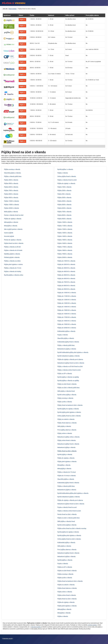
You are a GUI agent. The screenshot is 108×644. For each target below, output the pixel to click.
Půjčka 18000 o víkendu (65, 250)
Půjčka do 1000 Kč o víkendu (66, 261)
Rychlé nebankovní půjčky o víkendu (69, 356)
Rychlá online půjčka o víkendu (67, 525)
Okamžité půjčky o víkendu (66, 338)
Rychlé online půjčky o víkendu (67, 395)
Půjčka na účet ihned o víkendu (67, 571)
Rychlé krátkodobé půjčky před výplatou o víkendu (73, 352)
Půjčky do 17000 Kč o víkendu (67, 317)
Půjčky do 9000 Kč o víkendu (66, 289)
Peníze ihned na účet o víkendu (67, 514)
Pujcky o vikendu (63, 335)
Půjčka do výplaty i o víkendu (66, 183)
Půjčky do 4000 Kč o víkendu (66, 272)
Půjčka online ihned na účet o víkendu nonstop (72, 528)
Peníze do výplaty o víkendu (13, 240)
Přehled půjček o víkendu (12, 257)
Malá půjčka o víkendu (11, 212)
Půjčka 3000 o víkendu (64, 198)
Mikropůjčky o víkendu (64, 469)
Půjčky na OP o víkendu (65, 374)
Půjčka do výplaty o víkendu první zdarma (70, 359)
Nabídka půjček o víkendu (12, 254)
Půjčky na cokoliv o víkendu (66, 419)
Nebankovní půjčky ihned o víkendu (68, 444)
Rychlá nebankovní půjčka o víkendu (69, 497)
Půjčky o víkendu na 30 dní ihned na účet (70, 366)
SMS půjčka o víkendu (64, 546)
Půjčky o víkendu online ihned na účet (69, 370)
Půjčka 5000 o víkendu (11, 183)
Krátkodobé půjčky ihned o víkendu (68, 342)
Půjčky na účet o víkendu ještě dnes (68, 388)
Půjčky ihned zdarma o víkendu (67, 423)
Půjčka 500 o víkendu (64, 194)
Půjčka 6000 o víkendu (11, 187)
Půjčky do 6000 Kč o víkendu (66, 279)
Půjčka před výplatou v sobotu (13, 264)
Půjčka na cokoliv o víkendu (66, 585)
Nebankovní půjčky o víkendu (66, 447)
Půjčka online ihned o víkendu (67, 595)
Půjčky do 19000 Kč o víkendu (67, 324)
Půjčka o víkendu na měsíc (12, 261)
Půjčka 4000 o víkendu (11, 180)
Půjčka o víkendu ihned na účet (67, 180)
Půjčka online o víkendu (65, 592)
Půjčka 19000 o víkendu (65, 254)
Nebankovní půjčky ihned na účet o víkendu (71, 363)
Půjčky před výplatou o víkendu (67, 462)
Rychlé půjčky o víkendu (65, 455)
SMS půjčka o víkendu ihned (66, 521)
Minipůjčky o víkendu (64, 465)
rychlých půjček (92, 625)
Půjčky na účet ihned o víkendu (67, 384)
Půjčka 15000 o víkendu (12, 205)
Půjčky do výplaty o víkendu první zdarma (70, 500)
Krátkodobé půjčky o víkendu (66, 543)
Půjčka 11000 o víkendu (65, 226)
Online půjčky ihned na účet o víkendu (69, 416)
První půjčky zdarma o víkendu (67, 430)
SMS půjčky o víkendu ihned (66, 391)
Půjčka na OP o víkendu (65, 567)
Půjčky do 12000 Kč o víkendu (67, 300)
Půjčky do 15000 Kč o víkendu (67, 310)
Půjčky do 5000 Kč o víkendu (66, 275)
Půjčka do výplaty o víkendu (13, 219)
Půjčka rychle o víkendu (65, 578)
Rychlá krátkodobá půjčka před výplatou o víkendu (73, 493)
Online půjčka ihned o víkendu (67, 176)
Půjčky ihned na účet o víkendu (67, 451)
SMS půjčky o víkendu (64, 426)
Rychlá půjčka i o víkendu (65, 169)
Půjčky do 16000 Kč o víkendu (67, 314)
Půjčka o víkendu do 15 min (13, 268)
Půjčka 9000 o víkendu (11, 198)
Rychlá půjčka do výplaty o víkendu (68, 532)
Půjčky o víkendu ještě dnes (66, 345)
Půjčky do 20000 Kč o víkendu (67, 328)
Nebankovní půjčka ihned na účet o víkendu (71, 504)
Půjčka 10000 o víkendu (12, 201)
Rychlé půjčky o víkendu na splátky (68, 377)
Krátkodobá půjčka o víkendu (66, 331)
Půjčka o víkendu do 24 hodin (13, 250)
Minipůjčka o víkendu (11, 226)
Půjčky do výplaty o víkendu (66, 458)
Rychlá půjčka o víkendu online (14, 275)
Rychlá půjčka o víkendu (65, 560)
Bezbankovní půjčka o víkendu (67, 490)
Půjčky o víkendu (63, 173)
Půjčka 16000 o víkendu (65, 243)
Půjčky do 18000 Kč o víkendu (67, 321)
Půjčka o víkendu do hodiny (13, 272)
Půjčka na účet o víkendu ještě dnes (69, 518)
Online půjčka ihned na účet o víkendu (69, 539)
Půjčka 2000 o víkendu (64, 191)
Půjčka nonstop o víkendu (12, 169)
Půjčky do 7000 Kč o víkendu (66, 282)
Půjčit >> (22, 20)
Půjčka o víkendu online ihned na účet (69, 511)
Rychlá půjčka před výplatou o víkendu (69, 535)
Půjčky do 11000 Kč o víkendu (67, 296)
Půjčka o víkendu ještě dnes (13, 176)
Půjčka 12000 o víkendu (65, 229)
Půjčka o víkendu (63, 616)
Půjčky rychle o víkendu (65, 402)
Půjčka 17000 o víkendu (65, 247)
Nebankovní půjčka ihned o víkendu (68, 553)
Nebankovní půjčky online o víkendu (69, 437)
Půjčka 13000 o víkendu (65, 233)
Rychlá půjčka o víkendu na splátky (68, 381)
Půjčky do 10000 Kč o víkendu (67, 293)
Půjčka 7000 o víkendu (11, 191)
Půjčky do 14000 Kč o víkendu (67, 307)
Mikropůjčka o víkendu (11, 222)
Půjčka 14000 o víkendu (65, 236)
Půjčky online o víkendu (65, 433)
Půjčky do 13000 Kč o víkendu (67, 303)
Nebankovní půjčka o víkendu (66, 557)
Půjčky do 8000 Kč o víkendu (66, 286)
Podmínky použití (8, 639)
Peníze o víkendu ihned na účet (14, 215)
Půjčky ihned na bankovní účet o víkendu (70, 405)
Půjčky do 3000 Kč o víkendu (66, 268)
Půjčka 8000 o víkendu (11, 194)
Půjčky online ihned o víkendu (67, 440)
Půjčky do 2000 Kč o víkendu (66, 264)
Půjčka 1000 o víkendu (64, 187)
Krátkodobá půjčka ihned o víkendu (68, 483)
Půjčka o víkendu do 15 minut (67, 472)
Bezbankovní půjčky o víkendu (67, 349)
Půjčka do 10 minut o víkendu (67, 476)
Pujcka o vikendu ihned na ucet (67, 507)
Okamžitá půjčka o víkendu (12, 173)
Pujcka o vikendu (63, 564)
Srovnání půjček (9, 236)
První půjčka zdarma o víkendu (67, 550)
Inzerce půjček (9, 233)
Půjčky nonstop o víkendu (65, 398)
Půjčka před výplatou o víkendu (67, 606)
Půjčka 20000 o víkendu (12, 208)
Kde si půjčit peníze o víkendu (13, 229)
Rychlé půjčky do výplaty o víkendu (68, 409)
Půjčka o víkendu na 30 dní (12, 247)
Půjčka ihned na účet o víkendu (14, 243)
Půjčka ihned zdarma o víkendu (67, 588)
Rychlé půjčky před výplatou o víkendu (69, 412)
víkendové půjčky (36, 627)
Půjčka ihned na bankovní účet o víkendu (70, 581)
